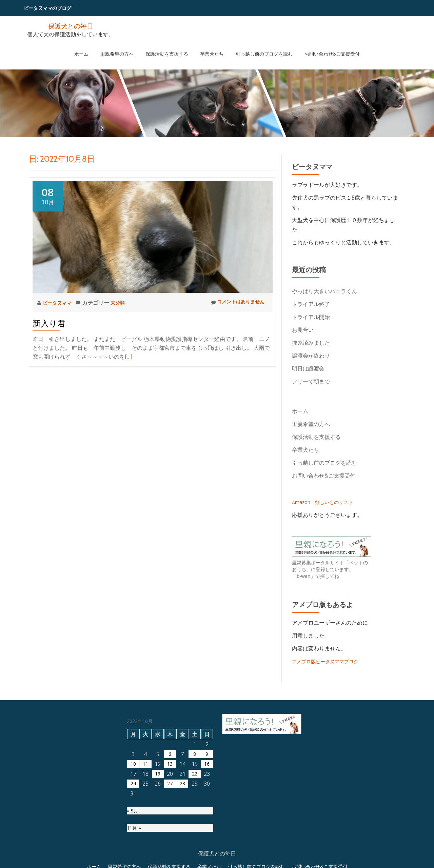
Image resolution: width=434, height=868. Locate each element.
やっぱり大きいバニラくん (324, 291)
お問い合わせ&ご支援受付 (316, 47)
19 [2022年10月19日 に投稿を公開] (158, 842)
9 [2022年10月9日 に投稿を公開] (207, 822)
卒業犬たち (209, 47)
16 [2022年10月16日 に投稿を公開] (207, 832)
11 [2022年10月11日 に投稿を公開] (145, 832)
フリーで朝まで (311, 381)
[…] (129, 357)
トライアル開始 (311, 317)
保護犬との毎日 (71, 26)
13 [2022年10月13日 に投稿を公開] (170, 832)
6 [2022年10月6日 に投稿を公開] (170, 822)
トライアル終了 (311, 304)
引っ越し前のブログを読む (254, 47)
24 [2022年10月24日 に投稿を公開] (133, 851)
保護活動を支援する (170, 47)
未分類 (123, 303)
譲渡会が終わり (311, 356)
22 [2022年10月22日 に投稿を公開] (195, 842)
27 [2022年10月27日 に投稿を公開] (170, 851)
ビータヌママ (60, 303)
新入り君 (49, 324)
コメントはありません (234, 302)
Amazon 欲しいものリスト (327, 502)
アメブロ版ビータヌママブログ (330, 661)
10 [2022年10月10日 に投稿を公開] (133, 832)
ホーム (97, 47)
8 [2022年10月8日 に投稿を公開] (195, 822)
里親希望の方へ (126, 47)
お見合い (305, 330)
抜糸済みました (311, 343)
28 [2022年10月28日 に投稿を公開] (182, 851)
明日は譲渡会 (308, 368)
